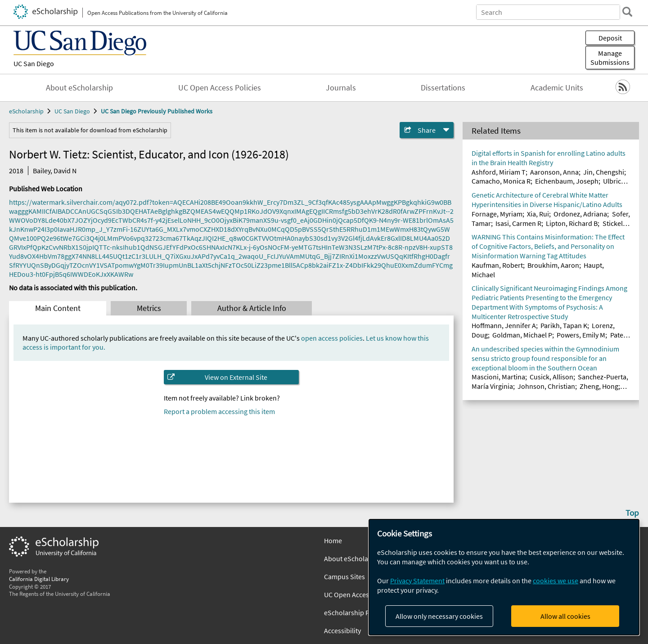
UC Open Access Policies (220, 88)
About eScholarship (79, 88)
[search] (627, 12)
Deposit (610, 38)
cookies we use (556, 581)
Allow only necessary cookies (439, 616)
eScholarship (26, 111)
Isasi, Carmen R (518, 223)
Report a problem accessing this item (219, 411)
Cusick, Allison (551, 377)
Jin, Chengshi (604, 172)
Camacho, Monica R (501, 181)
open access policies (332, 338)
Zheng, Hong (599, 386)
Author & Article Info (252, 308)
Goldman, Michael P (522, 335)
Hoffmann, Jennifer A (504, 325)
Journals (341, 88)
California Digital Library (39, 579)
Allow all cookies (565, 616)
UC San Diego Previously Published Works (157, 111)
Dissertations (443, 88)
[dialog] (504, 577)
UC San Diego (34, 63)
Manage (610, 58)
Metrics (149, 308)
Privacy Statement (417, 581)
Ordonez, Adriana (580, 214)
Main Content (58, 308)
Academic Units (557, 88)
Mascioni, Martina (498, 377)
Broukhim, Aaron (553, 265)
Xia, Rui (538, 214)
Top (632, 513)
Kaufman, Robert (497, 265)
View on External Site (236, 377)
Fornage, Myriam (497, 214)
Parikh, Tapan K (564, 325)
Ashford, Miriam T (499, 172)
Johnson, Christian (546, 386)
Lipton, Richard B (572, 223)
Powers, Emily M (581, 335)
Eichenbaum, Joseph (567, 181)
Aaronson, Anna (554, 172)
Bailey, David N (55, 171)
